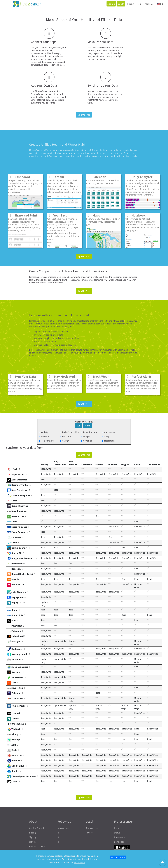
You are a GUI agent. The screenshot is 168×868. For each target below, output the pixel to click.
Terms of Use (92, 828)
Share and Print (23, 215)
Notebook (135, 215)
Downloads (119, 837)
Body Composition (71, 432)
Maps (93, 215)
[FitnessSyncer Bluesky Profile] (70, 842)
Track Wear (98, 376)
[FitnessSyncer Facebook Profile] (70, 833)
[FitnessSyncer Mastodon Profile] (70, 837)
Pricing (130, 4)
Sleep (107, 436)
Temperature (47, 441)
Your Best (57, 215)
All (79, 426)
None (88, 426)
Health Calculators (38, 846)
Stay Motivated (61, 376)
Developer (119, 842)
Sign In (121, 4)
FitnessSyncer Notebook (47, 91)
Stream (56, 177)
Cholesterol (110, 432)
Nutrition (66, 436)
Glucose (45, 436)
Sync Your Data (22, 376)
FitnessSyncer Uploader (42, 94)
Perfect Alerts (138, 376)
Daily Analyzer (139, 177)
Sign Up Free (84, 115)
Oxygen (87, 436)
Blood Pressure (90, 432)
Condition (88, 441)
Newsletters (63, 828)
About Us (149, 4)
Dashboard (19, 177)
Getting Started (37, 828)
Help (139, 4)
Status (117, 833)
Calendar (96, 177)
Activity (45, 432)
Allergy (65, 441)
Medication (109, 441)
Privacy (89, 833)
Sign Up (111, 4)
